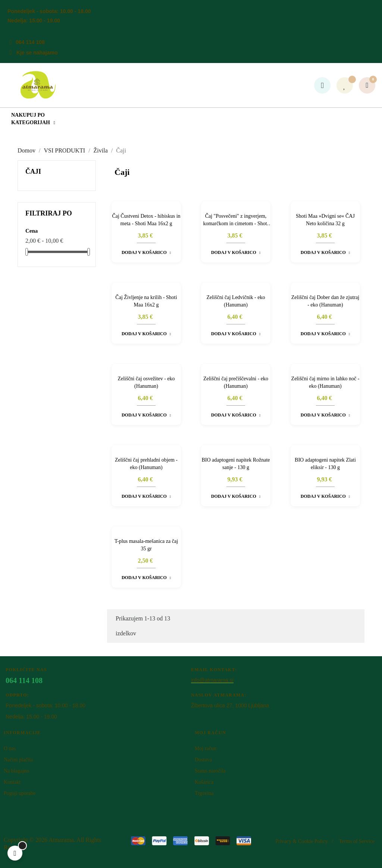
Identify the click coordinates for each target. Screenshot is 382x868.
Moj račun (206, 749)
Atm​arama (61, 840)
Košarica (204, 782)
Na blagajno (16, 771)
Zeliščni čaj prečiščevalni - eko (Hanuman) (236, 382)
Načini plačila (18, 760)
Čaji (33, 172)
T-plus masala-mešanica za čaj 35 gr (146, 545)
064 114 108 (30, 42)
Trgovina (204, 793)
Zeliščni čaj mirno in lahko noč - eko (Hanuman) (325, 382)
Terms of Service (357, 841)
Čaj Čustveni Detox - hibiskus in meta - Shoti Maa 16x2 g (146, 220)
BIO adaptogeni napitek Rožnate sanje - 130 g (236, 464)
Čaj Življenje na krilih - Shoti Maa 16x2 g (146, 301)
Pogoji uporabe (20, 793)
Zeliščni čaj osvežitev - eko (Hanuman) (146, 382)
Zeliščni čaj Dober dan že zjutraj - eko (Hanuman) (325, 301)
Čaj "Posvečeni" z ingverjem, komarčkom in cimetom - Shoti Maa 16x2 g (236, 220)
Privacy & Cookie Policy (301, 841)
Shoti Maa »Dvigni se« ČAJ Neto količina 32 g (325, 220)
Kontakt (12, 782)
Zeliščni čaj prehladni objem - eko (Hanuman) (146, 464)
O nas (10, 749)
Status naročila (210, 771)
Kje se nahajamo (37, 53)
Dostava (203, 760)
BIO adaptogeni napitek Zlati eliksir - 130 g (325, 464)
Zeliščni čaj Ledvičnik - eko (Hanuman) (236, 301)
